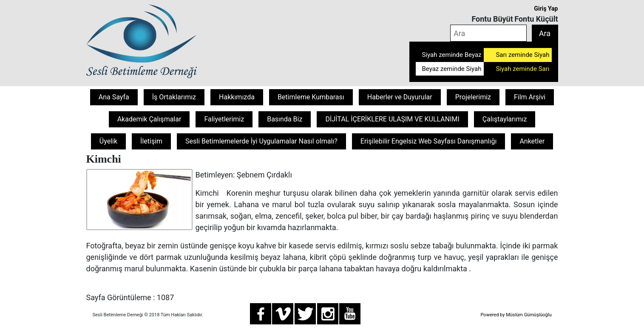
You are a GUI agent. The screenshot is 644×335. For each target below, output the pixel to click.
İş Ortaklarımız (174, 97)
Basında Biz (285, 119)
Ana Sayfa (114, 97)
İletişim (151, 141)
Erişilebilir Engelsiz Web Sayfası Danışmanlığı (429, 141)
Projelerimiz (473, 97)
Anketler (532, 141)
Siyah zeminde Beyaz (452, 55)
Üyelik (108, 141)
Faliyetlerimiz (224, 119)
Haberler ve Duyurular (400, 97)
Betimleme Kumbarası (311, 97)
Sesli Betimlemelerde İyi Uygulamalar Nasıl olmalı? (261, 141)
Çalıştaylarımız (505, 119)
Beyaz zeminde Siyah (452, 69)
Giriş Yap (546, 8)
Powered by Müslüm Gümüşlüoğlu (516, 315)
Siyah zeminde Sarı (522, 69)
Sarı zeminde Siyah (522, 55)
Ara (545, 33)
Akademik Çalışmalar (149, 119)
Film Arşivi (530, 97)
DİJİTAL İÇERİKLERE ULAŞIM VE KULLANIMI (392, 119)
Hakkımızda (237, 97)
